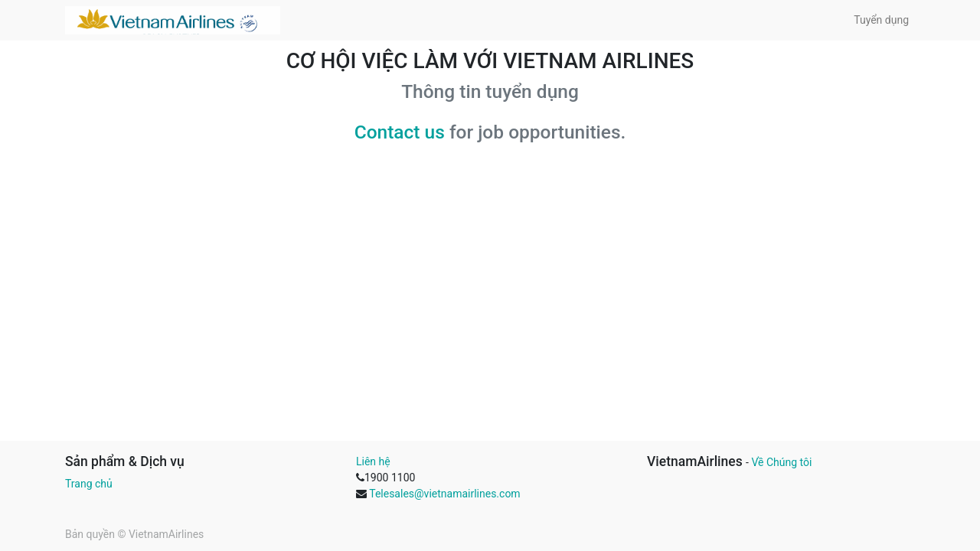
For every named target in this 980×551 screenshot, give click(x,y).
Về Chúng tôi (781, 462)
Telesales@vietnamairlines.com (444, 494)
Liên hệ (373, 461)
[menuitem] (881, 20)
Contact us (400, 132)
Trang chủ (89, 484)
